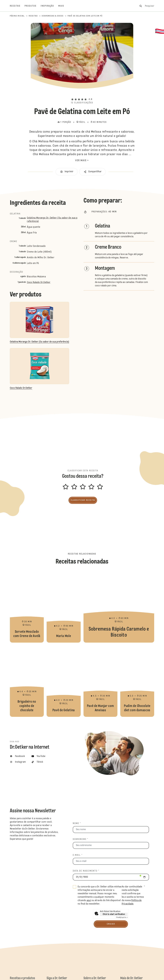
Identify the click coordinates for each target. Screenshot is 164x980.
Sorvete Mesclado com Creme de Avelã (27, 607)
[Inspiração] (49, 6)
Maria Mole (64, 607)
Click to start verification (114, 914)
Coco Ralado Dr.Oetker (39, 282)
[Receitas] (17, 6)
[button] (82, 94)
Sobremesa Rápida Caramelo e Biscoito (119, 607)
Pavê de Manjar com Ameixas (100, 681)
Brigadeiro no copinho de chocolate (27, 681)
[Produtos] (33, 6)
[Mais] (63, 6)
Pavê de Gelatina (64, 681)
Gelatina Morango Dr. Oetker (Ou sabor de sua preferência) (52, 220)
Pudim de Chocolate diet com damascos (137, 681)
